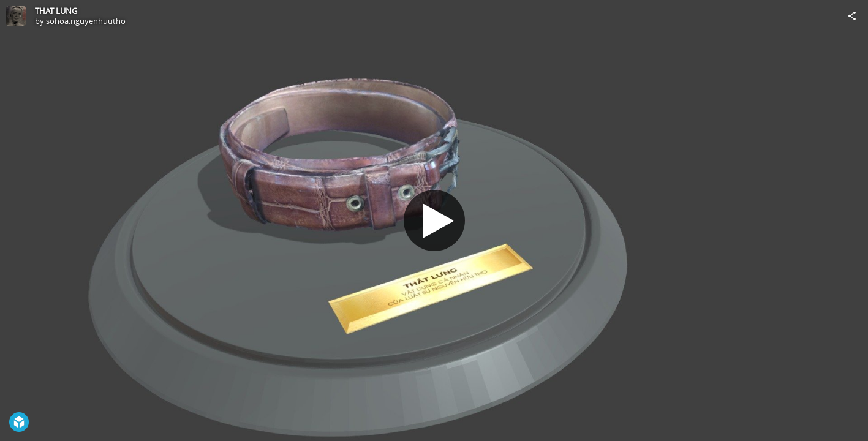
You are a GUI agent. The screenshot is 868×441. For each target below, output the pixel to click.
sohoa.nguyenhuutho (86, 21)
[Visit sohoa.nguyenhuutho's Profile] (16, 16)
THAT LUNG (56, 11)
